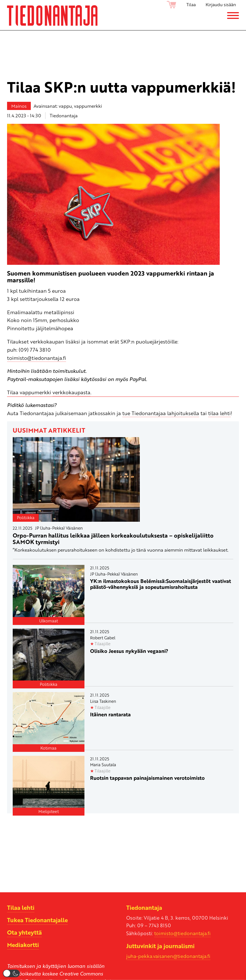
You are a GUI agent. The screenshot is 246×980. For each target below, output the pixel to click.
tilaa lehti (219, 413)
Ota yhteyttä (24, 932)
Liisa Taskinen (103, 701)
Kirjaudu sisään (221, 5)
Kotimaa (48, 748)
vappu (65, 106)
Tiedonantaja (64, 115)
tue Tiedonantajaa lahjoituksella (161, 413)
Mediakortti (23, 945)
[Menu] (233, 16)
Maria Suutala (103, 765)
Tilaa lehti (21, 908)
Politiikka (26, 517)
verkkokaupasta (71, 392)
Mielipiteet (49, 811)
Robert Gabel (103, 638)
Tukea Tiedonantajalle (37, 920)
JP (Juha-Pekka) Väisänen (59, 528)
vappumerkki (88, 106)
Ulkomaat (49, 621)
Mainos (19, 106)
